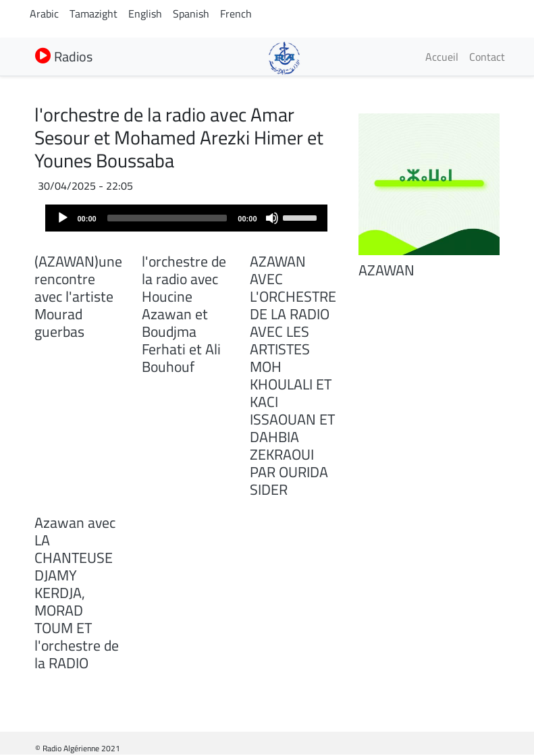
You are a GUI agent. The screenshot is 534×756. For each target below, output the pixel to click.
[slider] (167, 218)
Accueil (442, 57)
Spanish (191, 13)
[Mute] (272, 218)
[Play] (63, 218)
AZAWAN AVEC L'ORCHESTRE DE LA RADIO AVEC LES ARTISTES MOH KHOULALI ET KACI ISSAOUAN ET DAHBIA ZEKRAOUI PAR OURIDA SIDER (293, 375)
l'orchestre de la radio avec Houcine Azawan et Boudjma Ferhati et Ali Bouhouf (184, 314)
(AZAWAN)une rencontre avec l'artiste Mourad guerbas (78, 296)
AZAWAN (386, 270)
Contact (487, 57)
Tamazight (94, 13)
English (145, 13)
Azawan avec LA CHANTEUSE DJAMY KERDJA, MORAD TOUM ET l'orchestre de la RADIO (77, 593)
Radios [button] (64, 56)
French (236, 13)
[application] (186, 218)
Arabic (44, 13)
